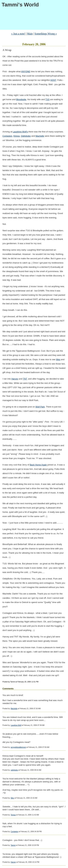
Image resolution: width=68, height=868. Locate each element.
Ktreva (17, 136)
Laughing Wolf (16, 725)
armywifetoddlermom (18, 747)
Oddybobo (26, 136)
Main (30, 34)
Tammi (13, 845)
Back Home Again (38, 465)
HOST (53, 80)
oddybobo (14, 770)
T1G (47, 99)
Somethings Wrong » (46, 34)
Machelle (40, 136)
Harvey (15, 379)
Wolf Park (40, 407)
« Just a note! (18, 34)
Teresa (13, 815)
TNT (25, 379)
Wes (58, 359)
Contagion (7, 136)
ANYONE (26, 71)
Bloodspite (21, 99)
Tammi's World (20, 5)
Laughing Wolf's (20, 132)
